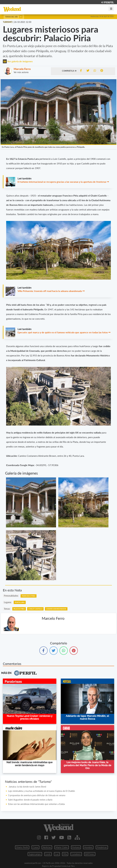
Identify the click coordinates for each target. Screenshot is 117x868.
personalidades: (11, 596)
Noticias (47, 847)
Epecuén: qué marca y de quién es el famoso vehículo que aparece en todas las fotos (63, 332)
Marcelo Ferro (22, 69)
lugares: (8, 602)
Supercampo (35, 854)
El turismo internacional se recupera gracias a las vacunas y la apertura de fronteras (62, 182)
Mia (65, 854)
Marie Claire (62, 847)
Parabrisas (102, 847)
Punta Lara (20, 602)
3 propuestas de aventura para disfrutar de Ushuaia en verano (37, 795)
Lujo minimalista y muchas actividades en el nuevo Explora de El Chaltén (42, 791)
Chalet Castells (35, 609)
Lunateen (76, 854)
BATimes (90, 854)
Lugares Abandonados (56, 609)
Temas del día (14, 17)
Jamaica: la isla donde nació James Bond (27, 787)
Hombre (88, 847)
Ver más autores (21, 72)
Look (48, 854)
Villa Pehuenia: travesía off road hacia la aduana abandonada (50, 291)
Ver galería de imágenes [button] (18, 61)
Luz (57, 854)
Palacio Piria (19, 609)
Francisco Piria (29, 596)
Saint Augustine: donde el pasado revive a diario (30, 800)
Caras (35, 847)
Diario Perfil (22, 847)
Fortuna (76, 847)
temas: (7, 609)
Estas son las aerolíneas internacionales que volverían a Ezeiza (36, 804)
